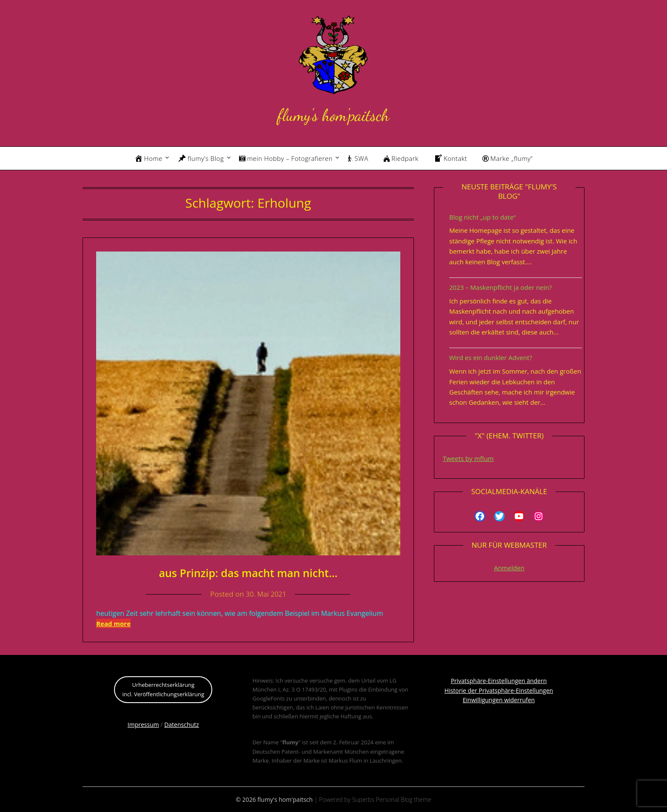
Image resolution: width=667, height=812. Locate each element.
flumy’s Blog (201, 158)
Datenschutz (181, 725)
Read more (113, 623)
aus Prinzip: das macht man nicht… (248, 572)
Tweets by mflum (468, 458)
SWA (358, 158)
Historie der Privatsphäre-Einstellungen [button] (499, 690)
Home (148, 158)
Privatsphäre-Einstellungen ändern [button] (499, 681)
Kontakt (450, 158)
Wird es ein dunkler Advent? (491, 357)
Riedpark (401, 158)
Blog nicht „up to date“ (482, 217)
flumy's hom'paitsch (333, 114)
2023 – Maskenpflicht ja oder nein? (500, 287)
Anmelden (509, 568)
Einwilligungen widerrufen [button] (499, 700)
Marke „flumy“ (507, 158)
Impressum (143, 725)
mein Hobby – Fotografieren (286, 158)
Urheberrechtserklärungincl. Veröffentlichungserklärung (163, 689)
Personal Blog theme (404, 799)
